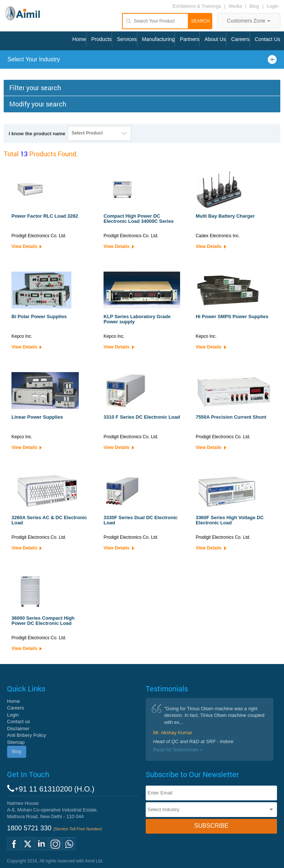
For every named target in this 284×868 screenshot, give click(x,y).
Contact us (18, 721)
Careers (240, 39)
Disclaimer (18, 729)
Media (236, 6)
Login (273, 6)
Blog (254, 6)
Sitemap (16, 742)
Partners (190, 39)
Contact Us (268, 39)
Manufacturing (158, 39)
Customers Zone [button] (249, 21)
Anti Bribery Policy (26, 735)
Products (102, 39)
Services (127, 39)
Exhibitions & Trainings (197, 6)
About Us (215, 39)
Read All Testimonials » (178, 750)
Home (79, 39)
